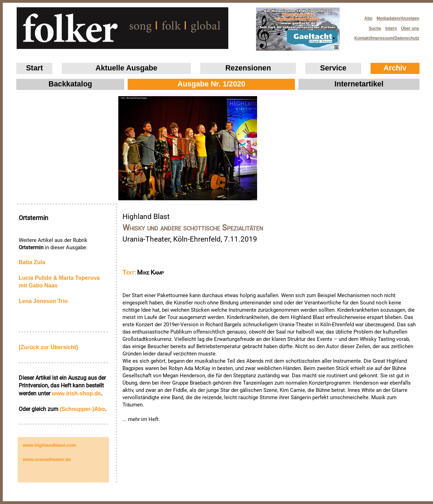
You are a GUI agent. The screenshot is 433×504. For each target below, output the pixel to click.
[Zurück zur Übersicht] (48, 347)
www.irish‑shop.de (76, 393)
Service (333, 68)
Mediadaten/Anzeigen (398, 18)
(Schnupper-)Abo (82, 409)
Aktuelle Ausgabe (126, 68)
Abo (368, 18)
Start (35, 68)
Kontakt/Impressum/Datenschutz (384, 36)
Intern (391, 28)
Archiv (395, 68)
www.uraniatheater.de (47, 459)
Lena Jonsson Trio (43, 301)
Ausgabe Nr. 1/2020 (211, 84)
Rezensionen (248, 68)
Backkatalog (70, 84)
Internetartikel (359, 84)
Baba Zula (32, 262)
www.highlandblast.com (49, 445)
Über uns (410, 28)
